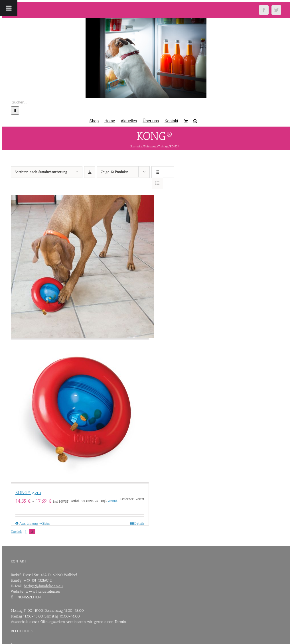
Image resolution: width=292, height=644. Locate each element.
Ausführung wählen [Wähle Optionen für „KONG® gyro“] (35, 523)
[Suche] (15, 110)
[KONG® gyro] (80, 339)
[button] (195, 120)
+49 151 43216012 (37, 580)
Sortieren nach (41, 172)
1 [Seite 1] (26, 532)
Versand (112, 501)
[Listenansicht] (157, 183)
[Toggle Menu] (9, 8)
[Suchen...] (36, 102)
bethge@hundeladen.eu (43, 586)
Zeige (114, 172)
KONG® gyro (28, 492)
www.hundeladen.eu (43, 591)
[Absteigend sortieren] (90, 172)
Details (139, 523)
